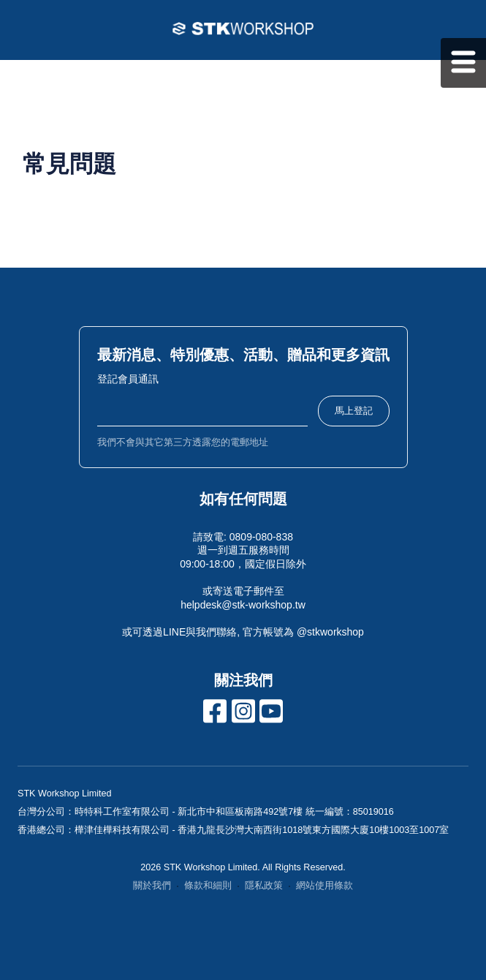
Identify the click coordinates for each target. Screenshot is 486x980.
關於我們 (152, 886)
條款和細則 (208, 886)
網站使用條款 (324, 886)
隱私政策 (264, 886)
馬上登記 (354, 411)
